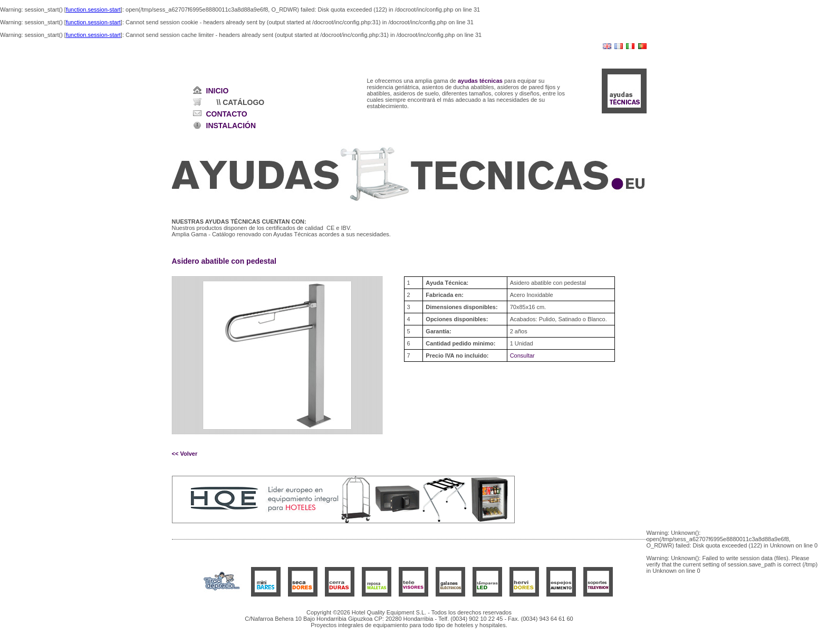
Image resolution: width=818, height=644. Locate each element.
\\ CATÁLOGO (241, 102)
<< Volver (185, 454)
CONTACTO (227, 114)
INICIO (218, 91)
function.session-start (93, 9)
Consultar (522, 355)
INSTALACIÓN (231, 126)
